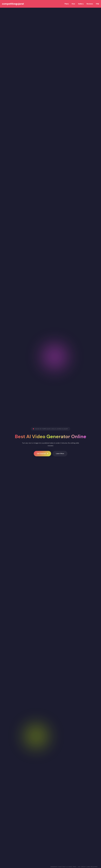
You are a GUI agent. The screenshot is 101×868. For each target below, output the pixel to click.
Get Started (42, 454)
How (73, 4)
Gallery (81, 4)
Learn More (60, 454)
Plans (67, 4)
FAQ (97, 4)
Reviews (90, 4)
